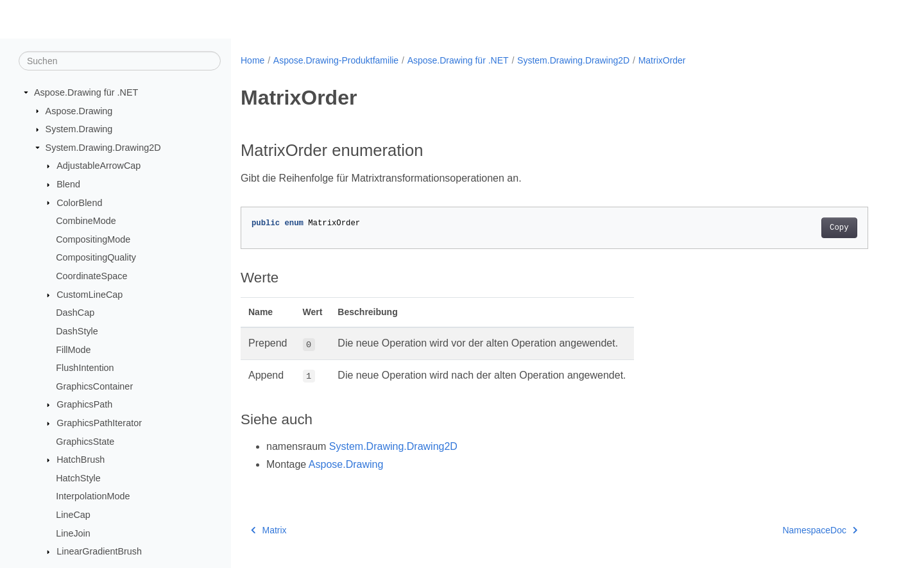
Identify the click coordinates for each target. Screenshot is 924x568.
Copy (839, 228)
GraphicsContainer (94, 386)
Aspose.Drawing (79, 110)
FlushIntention (85, 368)
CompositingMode (93, 239)
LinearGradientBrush (99, 551)
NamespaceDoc (820, 530)
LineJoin (73, 533)
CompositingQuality (96, 257)
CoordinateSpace (91, 276)
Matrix (269, 530)
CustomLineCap (90, 295)
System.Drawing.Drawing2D (103, 148)
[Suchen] (120, 61)
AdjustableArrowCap (98, 166)
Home (252, 60)
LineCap (73, 515)
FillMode (73, 349)
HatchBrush (81, 460)
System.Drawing (79, 129)
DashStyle (77, 331)
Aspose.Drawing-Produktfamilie (336, 60)
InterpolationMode (93, 496)
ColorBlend (79, 202)
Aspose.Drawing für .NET (86, 92)
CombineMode (86, 221)
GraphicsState (85, 441)
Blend (68, 184)
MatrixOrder (662, 60)
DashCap (75, 313)
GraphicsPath (84, 404)
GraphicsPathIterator (99, 423)
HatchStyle (78, 478)
